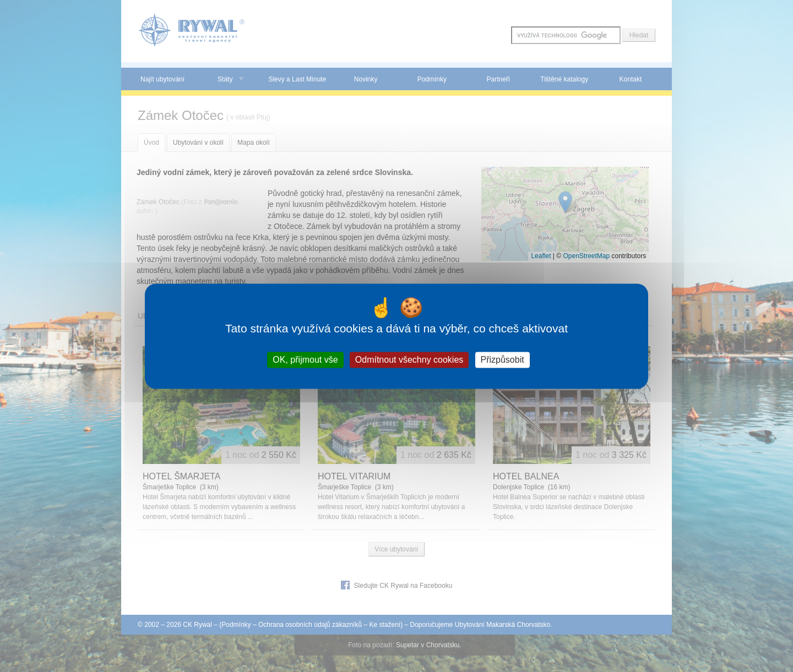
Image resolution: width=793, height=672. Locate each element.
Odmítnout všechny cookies (409, 360)
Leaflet (541, 256)
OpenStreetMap (586, 256)
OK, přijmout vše (305, 360)
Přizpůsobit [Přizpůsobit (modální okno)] (503, 360)
